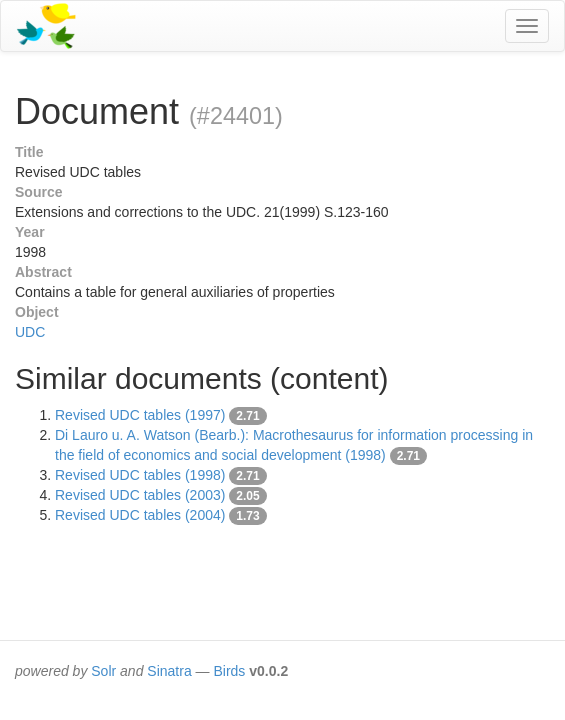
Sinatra (169, 671)
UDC (30, 332)
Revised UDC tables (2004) (140, 515)
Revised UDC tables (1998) (140, 475)
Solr (103, 671)
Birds (229, 671)
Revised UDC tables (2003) (140, 495)
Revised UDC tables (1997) (140, 415)
